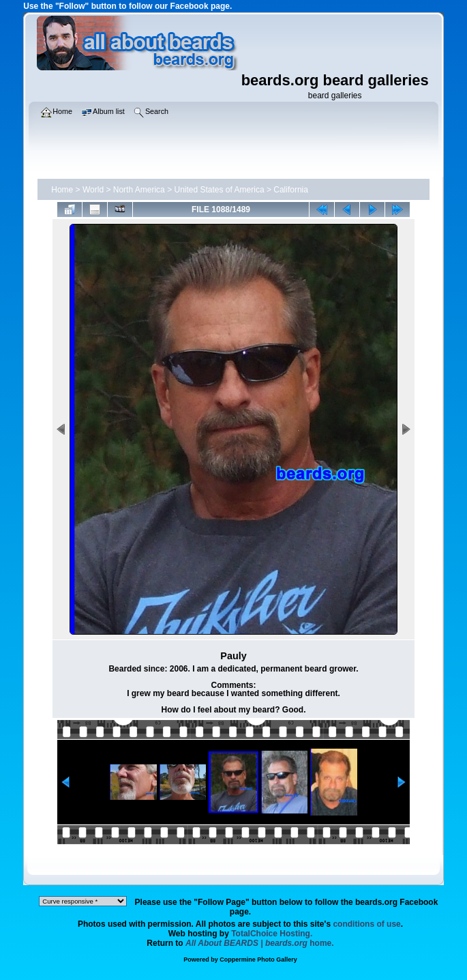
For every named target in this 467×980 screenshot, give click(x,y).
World (93, 190)
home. (260, 943)
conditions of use (366, 924)
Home (62, 190)
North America (139, 190)
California (291, 190)
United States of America (219, 190)
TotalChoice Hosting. (272, 934)
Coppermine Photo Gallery (258, 960)
